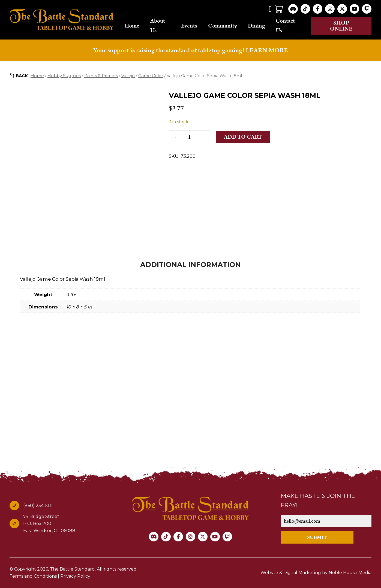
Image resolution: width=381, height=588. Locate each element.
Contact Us (285, 26)
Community (223, 26)
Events (189, 26)
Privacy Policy (75, 576)
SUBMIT (317, 537)
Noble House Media (350, 573)
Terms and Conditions (33, 576)
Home (132, 26)
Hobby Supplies (64, 76)
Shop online (341, 26)
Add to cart (243, 137)
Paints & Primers (101, 76)
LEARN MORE (267, 50)
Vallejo (128, 76)
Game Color (151, 76)
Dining (256, 26)
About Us (158, 26)
